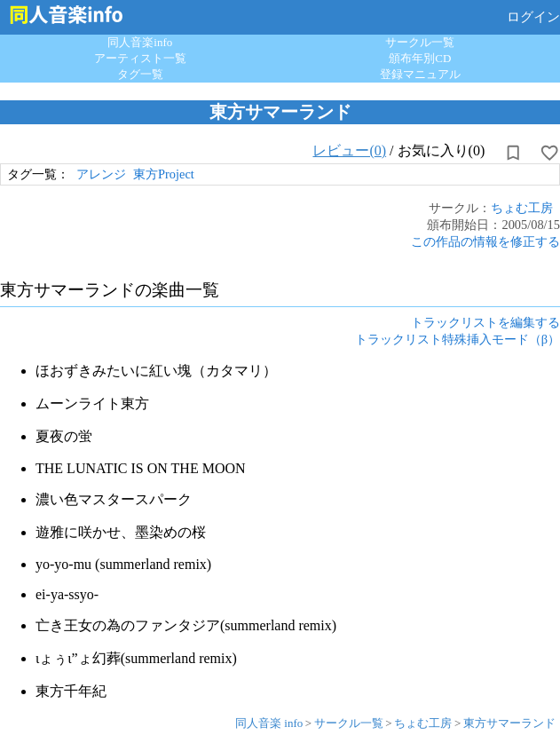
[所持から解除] (513, 153)
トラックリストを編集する (485, 322)
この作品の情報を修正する (485, 241)
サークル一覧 (420, 42)
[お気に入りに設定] (549, 153)
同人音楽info (140, 42)
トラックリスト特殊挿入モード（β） (457, 339)
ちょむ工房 (522, 208)
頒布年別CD (420, 58)
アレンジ (101, 174)
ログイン (533, 17)
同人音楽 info (269, 723)
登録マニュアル (420, 74)
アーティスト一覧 (140, 58)
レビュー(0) (349, 150)
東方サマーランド (509, 723)
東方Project (164, 174)
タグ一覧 (140, 74)
